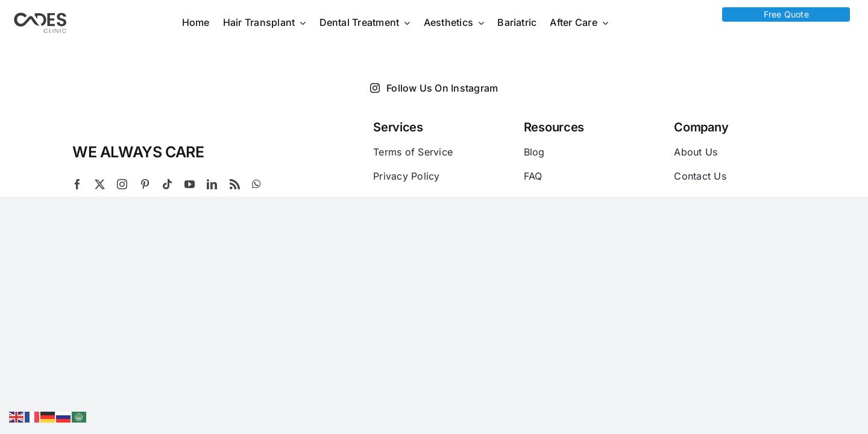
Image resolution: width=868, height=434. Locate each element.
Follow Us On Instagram (434, 88)
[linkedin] (212, 184)
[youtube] (190, 184)
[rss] (235, 184)
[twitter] (100, 184)
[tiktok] (167, 184)
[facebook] (77, 184)
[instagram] (122, 184)
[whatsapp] (256, 184)
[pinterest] (145, 184)
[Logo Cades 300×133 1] (40, 16)
